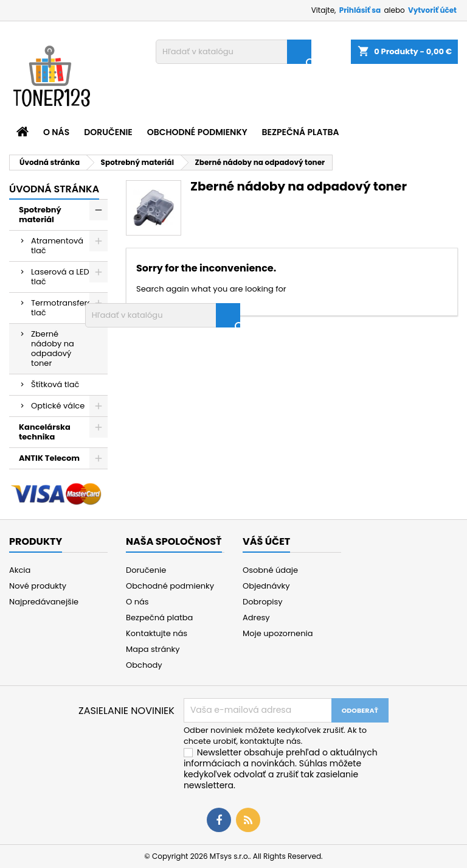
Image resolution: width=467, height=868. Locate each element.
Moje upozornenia (278, 633)
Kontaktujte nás (157, 633)
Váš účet (266, 541)
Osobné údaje (270, 570)
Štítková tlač (55, 384)
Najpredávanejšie (44, 602)
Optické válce (58, 406)
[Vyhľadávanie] (233, 52)
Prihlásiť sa (360, 10)
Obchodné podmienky (197, 132)
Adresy (256, 618)
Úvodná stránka (54, 189)
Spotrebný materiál (40, 215)
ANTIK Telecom (49, 458)
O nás (56, 132)
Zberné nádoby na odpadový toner (53, 348)
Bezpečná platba (301, 132)
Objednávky (266, 586)
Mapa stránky (153, 649)
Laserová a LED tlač (60, 277)
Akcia (20, 570)
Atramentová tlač (57, 246)
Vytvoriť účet (432, 10)
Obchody (144, 665)
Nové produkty (38, 586)
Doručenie (108, 132)
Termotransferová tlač (67, 308)
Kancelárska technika (45, 432)
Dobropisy (263, 602)
